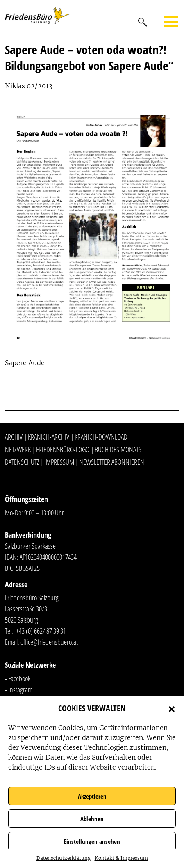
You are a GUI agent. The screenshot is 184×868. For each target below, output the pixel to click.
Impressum (59, 462)
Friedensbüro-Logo (63, 449)
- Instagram (19, 689)
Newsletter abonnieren (112, 462)
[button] (172, 708)
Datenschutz (22, 462)
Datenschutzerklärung (64, 858)
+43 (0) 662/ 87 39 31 (41, 631)
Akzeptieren (92, 796)
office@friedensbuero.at (49, 642)
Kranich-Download (101, 437)
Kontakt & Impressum (121, 858)
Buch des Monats (118, 449)
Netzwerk (18, 449)
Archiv (14, 437)
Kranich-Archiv (49, 437)
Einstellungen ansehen (92, 841)
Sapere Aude (25, 363)
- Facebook (18, 678)
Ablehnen (92, 819)
